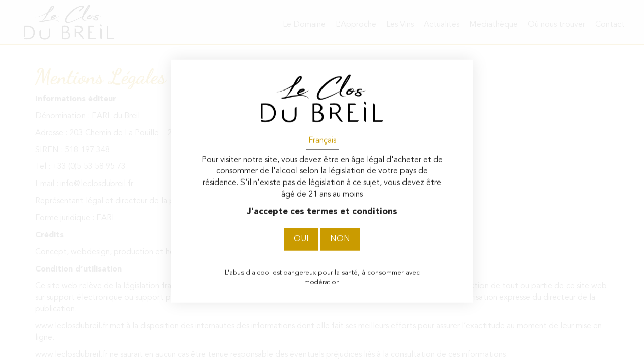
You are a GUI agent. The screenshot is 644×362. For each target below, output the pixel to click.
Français (322, 140)
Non (340, 239)
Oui (301, 239)
